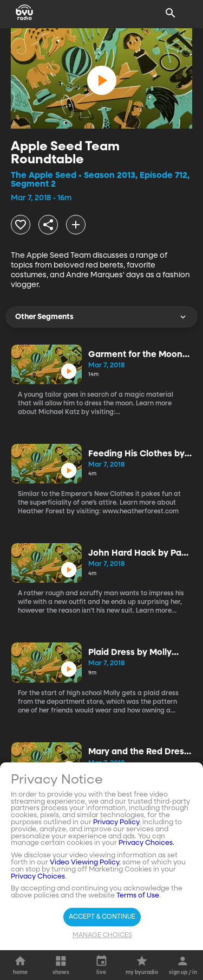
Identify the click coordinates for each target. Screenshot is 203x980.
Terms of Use (138, 896)
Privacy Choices (38, 877)
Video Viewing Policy (84, 863)
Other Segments (101, 317)
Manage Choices (102, 936)
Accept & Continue (102, 917)
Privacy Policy (116, 822)
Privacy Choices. (146, 843)
